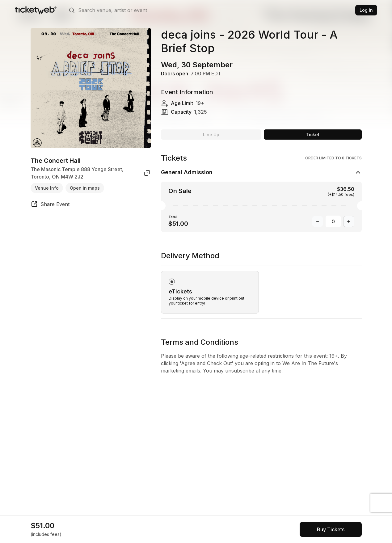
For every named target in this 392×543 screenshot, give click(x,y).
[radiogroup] (261, 285)
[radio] (210, 292)
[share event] (50, 205)
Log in (366, 10)
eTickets (180, 291)
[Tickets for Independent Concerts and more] (36, 10)
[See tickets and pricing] (331, 529)
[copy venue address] (147, 173)
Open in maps (85, 188)
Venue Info (47, 188)
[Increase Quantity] (349, 221)
